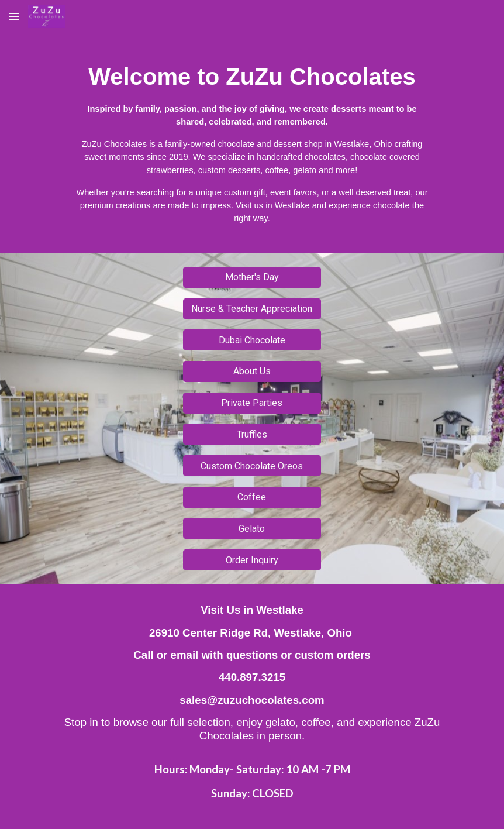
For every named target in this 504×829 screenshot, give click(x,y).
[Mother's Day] (252, 277)
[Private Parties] (252, 403)
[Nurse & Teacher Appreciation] (252, 309)
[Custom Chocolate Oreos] (252, 466)
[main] (252, 143)
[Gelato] (252, 529)
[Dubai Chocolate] (252, 340)
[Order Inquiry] (252, 560)
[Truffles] (252, 434)
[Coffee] (252, 497)
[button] (14, 16)
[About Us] (252, 371)
